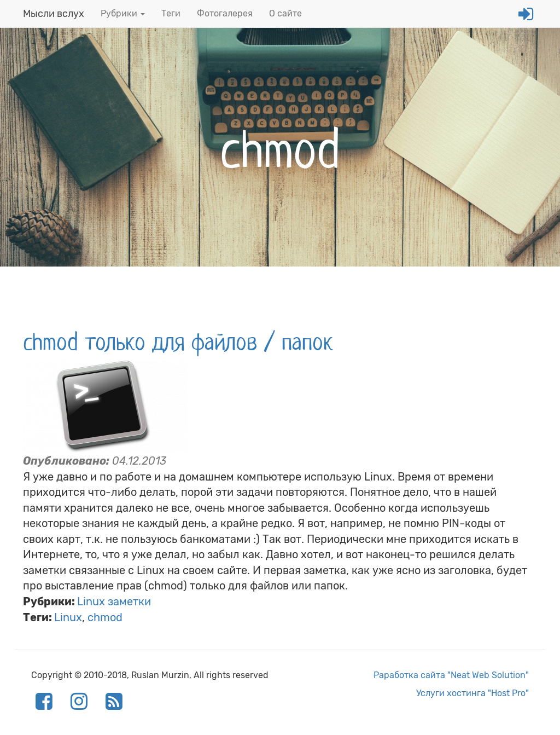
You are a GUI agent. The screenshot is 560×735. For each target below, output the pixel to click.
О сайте (285, 13)
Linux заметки (114, 601)
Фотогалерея (225, 13)
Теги (171, 13)
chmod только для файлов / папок (178, 342)
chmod (105, 617)
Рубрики (123, 13)
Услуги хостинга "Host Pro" (472, 693)
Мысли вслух (54, 14)
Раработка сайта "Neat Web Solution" (451, 675)
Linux (68, 617)
